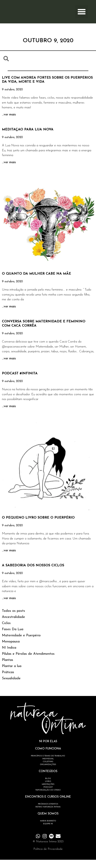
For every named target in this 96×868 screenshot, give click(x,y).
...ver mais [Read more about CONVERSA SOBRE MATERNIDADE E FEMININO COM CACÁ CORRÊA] (9, 367)
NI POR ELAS (48, 750)
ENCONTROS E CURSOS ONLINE (48, 805)
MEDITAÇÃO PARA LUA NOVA (28, 138)
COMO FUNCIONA (48, 757)
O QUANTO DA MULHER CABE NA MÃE (36, 282)
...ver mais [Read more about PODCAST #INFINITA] (9, 414)
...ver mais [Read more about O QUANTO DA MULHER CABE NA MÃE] (9, 315)
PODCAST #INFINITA (20, 382)
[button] (82, 16)
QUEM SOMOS (48, 822)
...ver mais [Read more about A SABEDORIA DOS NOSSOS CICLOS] (9, 607)
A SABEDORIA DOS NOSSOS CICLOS (33, 574)
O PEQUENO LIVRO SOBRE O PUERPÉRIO (38, 526)
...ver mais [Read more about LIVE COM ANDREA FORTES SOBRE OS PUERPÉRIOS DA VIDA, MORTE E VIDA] (9, 123)
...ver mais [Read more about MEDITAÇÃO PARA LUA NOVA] (9, 170)
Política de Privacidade (48, 857)
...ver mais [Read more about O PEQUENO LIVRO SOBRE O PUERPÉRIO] (9, 559)
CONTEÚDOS (48, 780)
